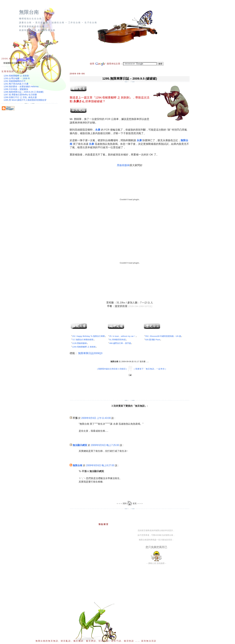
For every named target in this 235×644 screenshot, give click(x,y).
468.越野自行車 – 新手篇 (120, 343)
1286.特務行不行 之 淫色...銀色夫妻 (20, 97)
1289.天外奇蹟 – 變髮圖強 (16, 89)
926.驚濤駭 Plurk (153, 340)
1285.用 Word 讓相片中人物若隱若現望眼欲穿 (25, 100)
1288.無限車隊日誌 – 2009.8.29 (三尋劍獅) (24, 92)
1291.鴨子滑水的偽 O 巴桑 (16, 84)
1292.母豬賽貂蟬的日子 (15, 81)
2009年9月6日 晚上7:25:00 (105, 445)
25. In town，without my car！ (122, 336)
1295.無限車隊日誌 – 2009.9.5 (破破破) (130, 78)
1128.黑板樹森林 (79, 343)
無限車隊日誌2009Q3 (90, 353)
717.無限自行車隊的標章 (83, 340)
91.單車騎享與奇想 (117, 340)
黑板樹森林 (123, 165)
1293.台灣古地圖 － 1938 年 (17, 78)
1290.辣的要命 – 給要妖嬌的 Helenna (21, 86)
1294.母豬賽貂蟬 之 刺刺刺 (112, 98)
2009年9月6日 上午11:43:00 (96, 418)
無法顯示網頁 (80, 445)
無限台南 (29, 12)
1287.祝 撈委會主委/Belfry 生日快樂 (20, 95)
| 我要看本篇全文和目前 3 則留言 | (112, 369)
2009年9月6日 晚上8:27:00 (100, 465)
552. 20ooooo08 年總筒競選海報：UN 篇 (163, 336)
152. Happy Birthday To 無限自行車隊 (88, 336)
